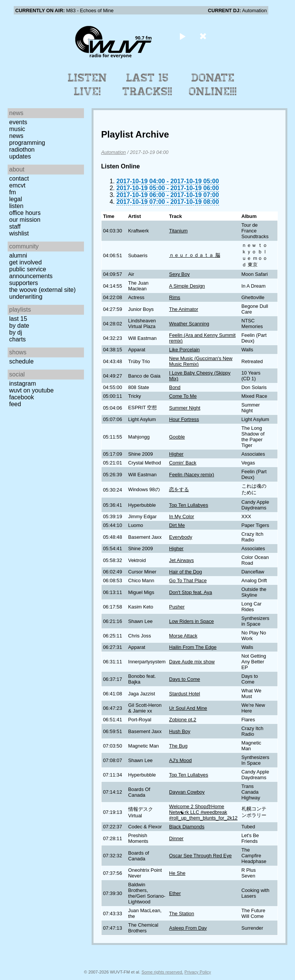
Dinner (176, 838)
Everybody (181, 537)
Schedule (21, 361)
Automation (114, 152)
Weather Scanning (189, 324)
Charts (18, 339)
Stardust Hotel (185, 694)
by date (19, 326)
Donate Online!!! (213, 85)
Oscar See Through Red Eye (200, 856)
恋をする (179, 489)
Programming (27, 143)
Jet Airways (181, 560)
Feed (15, 404)
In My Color (181, 516)
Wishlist (19, 233)
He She (177, 873)
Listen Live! (88, 85)
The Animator (184, 309)
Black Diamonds (187, 827)
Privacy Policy (198, 972)
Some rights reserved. (162, 972)
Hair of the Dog (185, 572)
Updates (20, 156)
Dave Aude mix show (192, 662)
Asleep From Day (188, 928)
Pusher (177, 607)
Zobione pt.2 (183, 720)
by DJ (16, 332)
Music (17, 129)
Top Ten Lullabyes (189, 505)
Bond (175, 387)
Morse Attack (183, 636)
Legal (16, 199)
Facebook (22, 397)
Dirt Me (177, 525)
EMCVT (17, 185)
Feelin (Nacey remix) (192, 475)
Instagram (23, 384)
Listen (16, 206)
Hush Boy (180, 731)
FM (13, 192)
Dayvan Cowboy (187, 792)
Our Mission (25, 220)
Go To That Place (188, 580)
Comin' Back (183, 463)
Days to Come (185, 679)
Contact (19, 179)
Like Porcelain (184, 350)
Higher (176, 454)
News (16, 136)
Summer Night (185, 408)
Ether (175, 893)
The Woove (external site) (42, 290)
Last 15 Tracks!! (147, 85)
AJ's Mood (180, 760)
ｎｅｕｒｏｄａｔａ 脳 (195, 255)
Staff (15, 227)
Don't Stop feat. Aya (190, 592)
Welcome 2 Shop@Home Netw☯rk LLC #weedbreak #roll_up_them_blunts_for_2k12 (203, 812)
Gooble (177, 437)
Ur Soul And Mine (188, 708)
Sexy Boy (179, 274)
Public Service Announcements (31, 273)
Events (18, 122)
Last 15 (18, 319)
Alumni (18, 255)
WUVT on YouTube (31, 390)
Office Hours (25, 213)
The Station (181, 914)
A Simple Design (187, 286)
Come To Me (183, 396)
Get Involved (25, 262)
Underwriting (26, 297)
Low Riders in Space (191, 621)
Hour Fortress (184, 419)
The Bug (178, 746)
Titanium (178, 231)
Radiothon (22, 150)
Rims (175, 297)
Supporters (24, 283)
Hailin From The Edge (193, 647)
